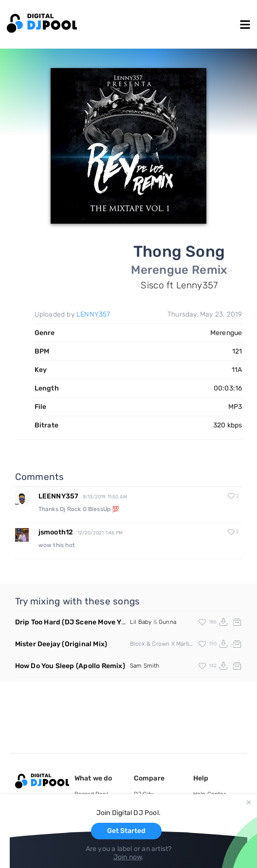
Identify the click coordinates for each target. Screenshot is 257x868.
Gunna (167, 622)
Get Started (126, 831)
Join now (128, 857)
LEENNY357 (59, 496)
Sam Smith (145, 666)
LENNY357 (93, 314)
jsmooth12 (56, 532)
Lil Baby (141, 622)
